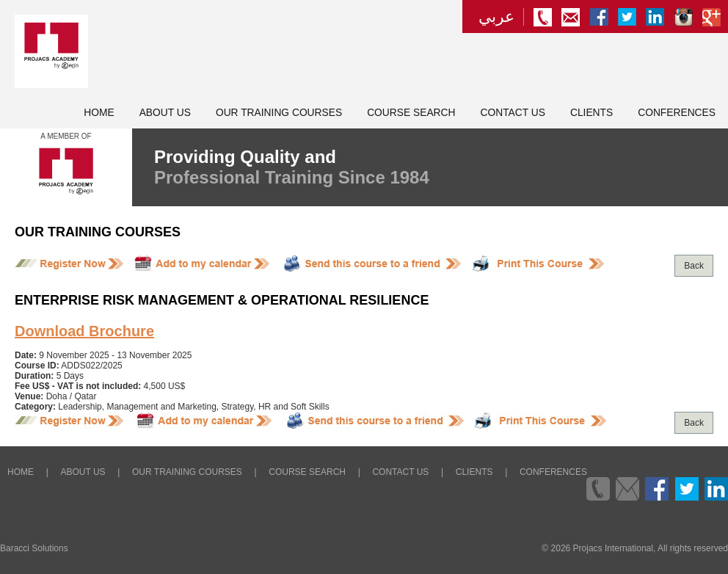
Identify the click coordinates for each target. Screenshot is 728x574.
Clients (591, 113)
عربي (496, 17)
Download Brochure (84, 331)
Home (99, 113)
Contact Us (513, 113)
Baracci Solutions (34, 548)
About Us (165, 113)
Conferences (677, 113)
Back (694, 266)
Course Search (411, 113)
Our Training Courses (279, 113)
